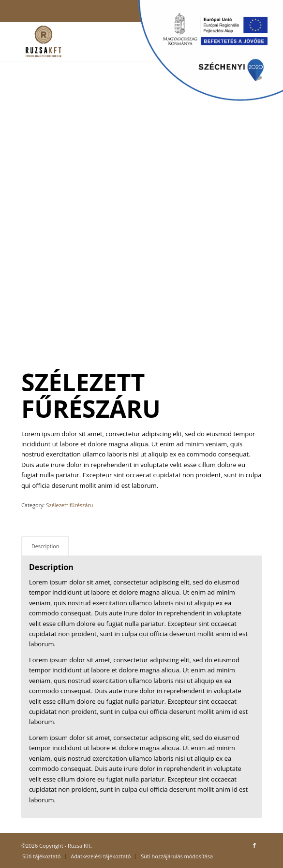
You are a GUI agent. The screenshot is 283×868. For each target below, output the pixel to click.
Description (45, 546)
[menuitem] (41, 856)
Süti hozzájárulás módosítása (177, 856)
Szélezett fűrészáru (69, 505)
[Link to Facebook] (254, 845)
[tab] (45, 546)
